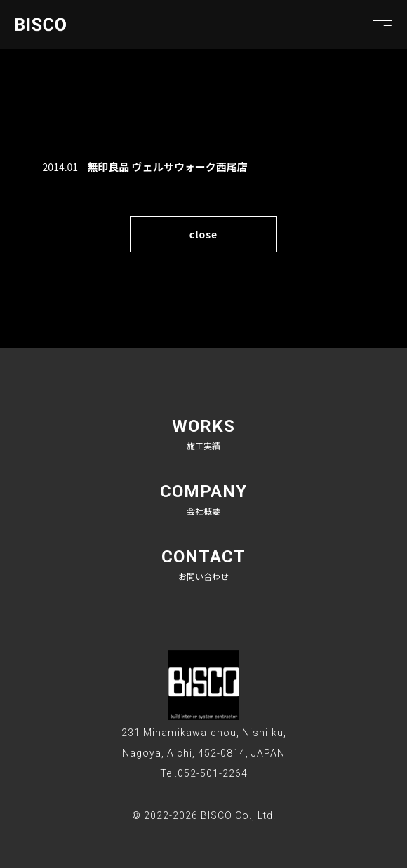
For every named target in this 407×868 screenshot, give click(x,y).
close (203, 234)
